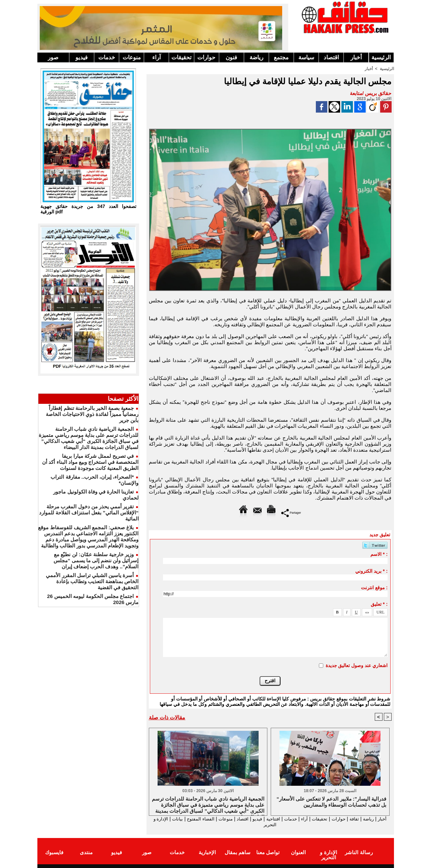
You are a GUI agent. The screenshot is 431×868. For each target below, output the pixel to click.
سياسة (306, 57)
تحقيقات (181, 57)
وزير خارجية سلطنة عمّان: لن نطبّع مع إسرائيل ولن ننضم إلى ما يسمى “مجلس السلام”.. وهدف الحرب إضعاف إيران (96, 560)
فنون (231, 57)
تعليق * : (379, 604)
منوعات (132, 57)
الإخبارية (207, 852)
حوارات (206, 57)
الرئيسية (381, 57)
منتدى (86, 852)
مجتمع (281, 57)
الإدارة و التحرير (269, 825)
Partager (291, 512)
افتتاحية (264, 819)
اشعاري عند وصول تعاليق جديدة (357, 665)
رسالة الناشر (359, 852)
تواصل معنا (268, 852)
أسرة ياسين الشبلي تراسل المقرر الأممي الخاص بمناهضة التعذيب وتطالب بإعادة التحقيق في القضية (92, 581)
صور (53, 57)
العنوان (298, 852)
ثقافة (354, 819)
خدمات (107, 57)
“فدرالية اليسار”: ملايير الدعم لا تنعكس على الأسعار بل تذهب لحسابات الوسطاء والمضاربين (331, 802)
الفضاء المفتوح (182, 819)
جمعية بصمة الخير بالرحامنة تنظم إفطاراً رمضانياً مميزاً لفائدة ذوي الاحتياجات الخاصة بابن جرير (92, 414)
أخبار (356, 57)
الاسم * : (379, 554)
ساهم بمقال (238, 852)
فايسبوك (54, 852)
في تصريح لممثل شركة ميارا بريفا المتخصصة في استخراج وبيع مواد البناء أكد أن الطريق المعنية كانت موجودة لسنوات (90, 462)
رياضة (256, 57)
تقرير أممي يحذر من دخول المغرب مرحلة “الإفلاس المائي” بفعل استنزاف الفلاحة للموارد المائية (89, 513)
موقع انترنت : (374, 587)
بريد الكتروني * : (371, 571)
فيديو (81, 57)
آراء (157, 57)
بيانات (156, 819)
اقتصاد (331, 57)
